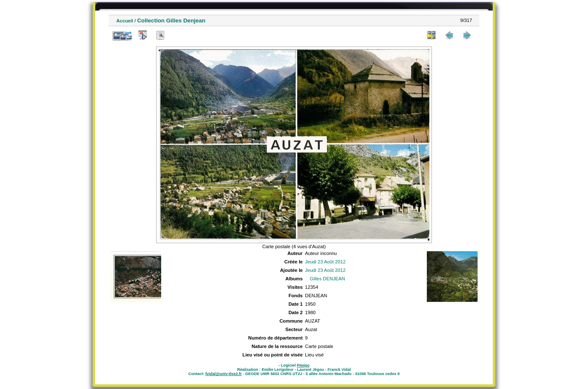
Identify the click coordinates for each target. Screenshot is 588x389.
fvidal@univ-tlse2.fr (223, 374)
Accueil (125, 21)
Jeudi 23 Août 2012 (325, 262)
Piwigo (303, 365)
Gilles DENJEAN (327, 279)
